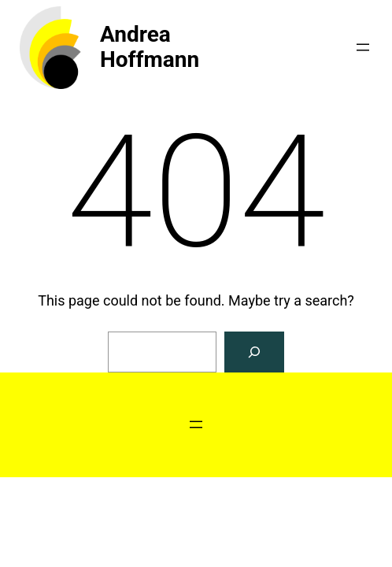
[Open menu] (363, 47)
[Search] (254, 352)
